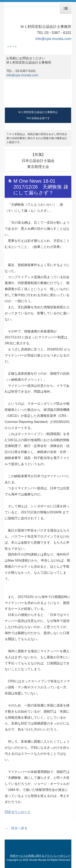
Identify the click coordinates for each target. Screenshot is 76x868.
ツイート (12, 47)
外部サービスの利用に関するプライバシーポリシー (40, 856)
